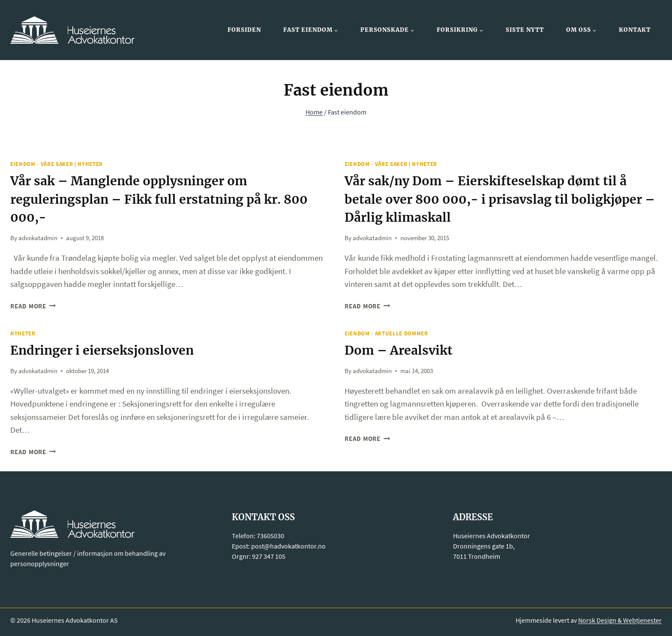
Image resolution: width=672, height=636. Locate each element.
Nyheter (90, 164)
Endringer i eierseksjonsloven (107, 349)
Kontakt (635, 30)
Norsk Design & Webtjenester (620, 619)
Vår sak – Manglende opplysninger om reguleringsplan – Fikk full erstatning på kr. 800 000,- (166, 199)
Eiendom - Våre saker (42, 164)
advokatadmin (38, 237)
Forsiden (244, 30)
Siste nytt (525, 30)
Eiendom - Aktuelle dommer (386, 333)
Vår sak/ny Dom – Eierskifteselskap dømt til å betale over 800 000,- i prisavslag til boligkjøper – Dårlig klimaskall (500, 199)
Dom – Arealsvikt (401, 349)
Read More (33, 305)
